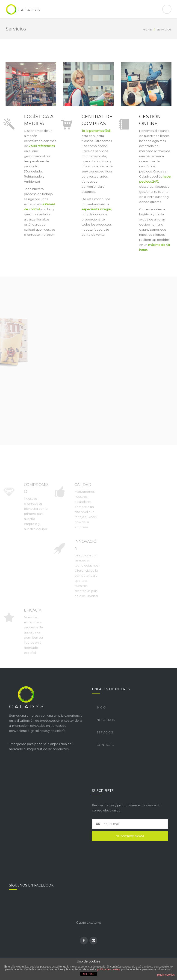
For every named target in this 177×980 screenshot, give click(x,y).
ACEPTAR (88, 974)
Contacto (105, 745)
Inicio (101, 707)
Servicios (105, 732)
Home (147, 29)
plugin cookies (166, 975)
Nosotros (106, 720)
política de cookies (108, 969)
